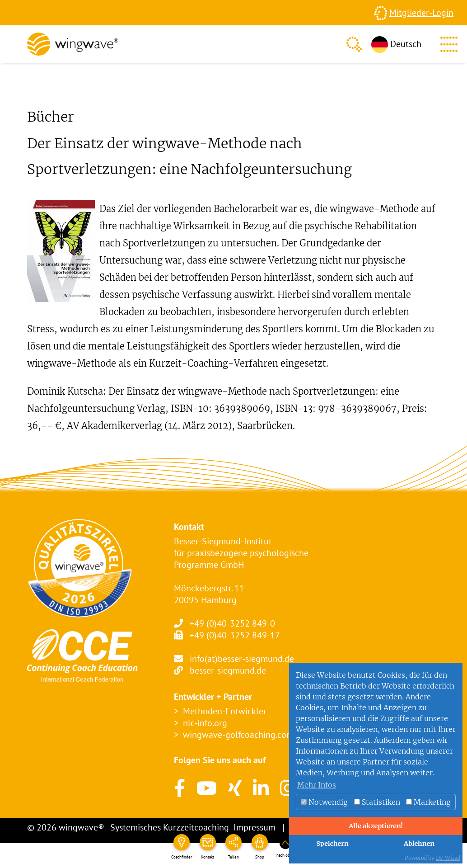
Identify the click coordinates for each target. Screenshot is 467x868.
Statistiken (377, 802)
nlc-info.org (205, 723)
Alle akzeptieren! (376, 826)
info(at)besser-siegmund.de (242, 659)
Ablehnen (419, 844)
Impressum (255, 827)
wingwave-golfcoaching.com (238, 735)
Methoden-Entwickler (225, 711)
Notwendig (324, 802)
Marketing (428, 802)
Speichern (332, 844)
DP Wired (448, 858)
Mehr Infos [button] (317, 785)
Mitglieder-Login (421, 13)
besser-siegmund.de (228, 670)
